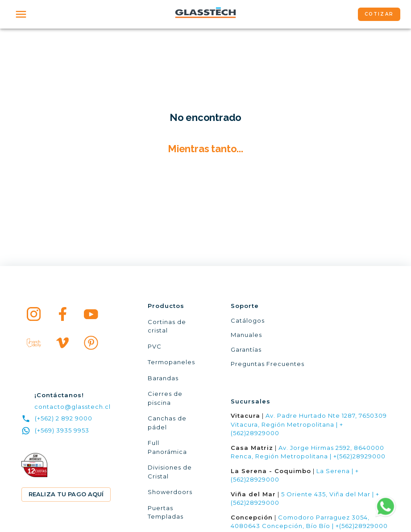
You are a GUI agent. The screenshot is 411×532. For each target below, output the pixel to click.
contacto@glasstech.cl (73, 407)
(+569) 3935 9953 (55, 431)
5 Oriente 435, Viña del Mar (326, 494)
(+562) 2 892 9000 (57, 419)
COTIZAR (379, 14)
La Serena (333, 471)
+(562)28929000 (359, 456)
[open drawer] (21, 14)
